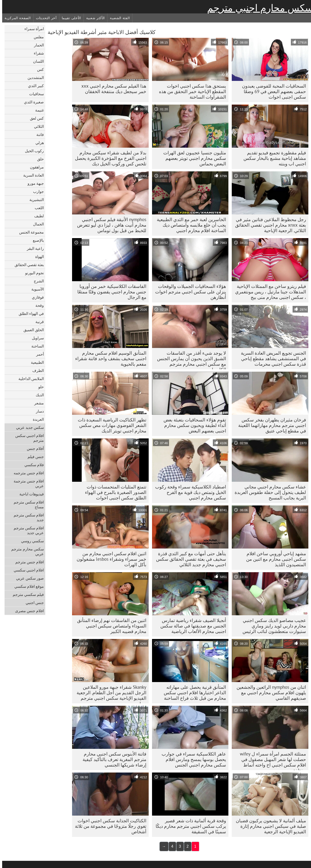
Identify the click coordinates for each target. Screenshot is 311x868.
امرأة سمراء (32, 29)
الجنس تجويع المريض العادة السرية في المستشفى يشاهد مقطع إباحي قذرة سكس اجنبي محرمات (271, 358)
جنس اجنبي (33, 603)
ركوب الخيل (32, 151)
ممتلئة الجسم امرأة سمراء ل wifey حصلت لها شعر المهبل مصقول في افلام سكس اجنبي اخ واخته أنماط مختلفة (271, 761)
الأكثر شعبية (93, 18)
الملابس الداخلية (29, 379)
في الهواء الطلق (29, 314)
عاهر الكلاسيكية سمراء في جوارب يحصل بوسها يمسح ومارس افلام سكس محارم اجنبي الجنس (192, 759)
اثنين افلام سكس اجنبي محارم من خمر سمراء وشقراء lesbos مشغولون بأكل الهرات (109, 559)
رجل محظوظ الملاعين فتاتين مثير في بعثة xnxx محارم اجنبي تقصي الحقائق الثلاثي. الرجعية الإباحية (268, 225)
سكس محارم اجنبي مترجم (258, 8)
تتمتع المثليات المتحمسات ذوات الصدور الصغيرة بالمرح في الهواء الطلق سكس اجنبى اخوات (113, 492)
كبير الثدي (34, 86)
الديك (38, 395)
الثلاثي (37, 126)
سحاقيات (34, 94)
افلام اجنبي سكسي (27, 570)
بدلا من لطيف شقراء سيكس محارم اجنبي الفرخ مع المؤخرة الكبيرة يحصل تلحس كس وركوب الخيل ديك (108, 158)
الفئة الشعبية (118, 18)
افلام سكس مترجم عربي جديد (27, 530)
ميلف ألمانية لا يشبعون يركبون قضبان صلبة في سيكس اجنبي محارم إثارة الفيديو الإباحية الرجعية (269, 826)
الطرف (36, 370)
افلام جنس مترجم (27, 562)
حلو (39, 387)
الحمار (37, 45)
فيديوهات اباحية (29, 494)
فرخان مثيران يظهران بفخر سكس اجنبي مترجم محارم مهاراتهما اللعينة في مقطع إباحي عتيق (270, 425)
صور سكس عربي (28, 578)
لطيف (37, 216)
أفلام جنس (33, 448)
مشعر (37, 403)
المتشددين (34, 78)
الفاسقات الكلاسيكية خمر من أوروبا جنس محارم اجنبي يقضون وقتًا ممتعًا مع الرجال (110, 292)
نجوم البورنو (32, 273)
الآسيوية (35, 289)
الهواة (37, 257)
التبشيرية (34, 200)
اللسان (36, 61)
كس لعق (35, 118)
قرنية (37, 322)
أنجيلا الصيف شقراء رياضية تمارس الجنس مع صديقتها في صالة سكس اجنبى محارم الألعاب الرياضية (191, 626)
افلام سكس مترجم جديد (27, 517)
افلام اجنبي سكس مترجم (27, 438)
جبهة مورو (34, 183)
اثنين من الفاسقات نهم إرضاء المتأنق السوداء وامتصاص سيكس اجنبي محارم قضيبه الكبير (110, 626)
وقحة (37, 305)
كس (38, 69)
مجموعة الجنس (29, 232)
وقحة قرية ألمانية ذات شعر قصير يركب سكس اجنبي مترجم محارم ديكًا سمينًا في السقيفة (189, 826)
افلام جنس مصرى (27, 611)
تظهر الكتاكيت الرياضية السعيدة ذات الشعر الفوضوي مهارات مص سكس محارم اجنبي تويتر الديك (110, 425)
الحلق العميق (31, 330)
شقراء (37, 53)
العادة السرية (31, 175)
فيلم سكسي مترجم (26, 594)
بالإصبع (36, 240)
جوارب (36, 191)
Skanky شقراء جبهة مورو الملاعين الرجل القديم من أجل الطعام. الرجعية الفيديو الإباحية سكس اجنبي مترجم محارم (109, 694)
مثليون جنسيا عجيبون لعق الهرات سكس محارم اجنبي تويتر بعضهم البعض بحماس (192, 158)
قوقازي (36, 297)
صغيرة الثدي (32, 102)
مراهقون (35, 167)
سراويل (36, 338)
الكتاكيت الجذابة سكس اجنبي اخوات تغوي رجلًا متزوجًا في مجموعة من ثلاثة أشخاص (108, 826)
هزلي (37, 143)
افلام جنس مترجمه (27, 473)
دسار (38, 411)
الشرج (37, 281)
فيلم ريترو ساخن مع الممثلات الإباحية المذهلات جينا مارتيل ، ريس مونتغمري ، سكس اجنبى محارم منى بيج (268, 292)
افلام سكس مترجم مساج (27, 504)
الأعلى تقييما (69, 18)
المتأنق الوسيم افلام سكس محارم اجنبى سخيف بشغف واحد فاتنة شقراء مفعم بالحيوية (109, 358)
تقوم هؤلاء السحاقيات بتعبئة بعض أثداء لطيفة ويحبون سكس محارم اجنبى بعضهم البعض (193, 425)
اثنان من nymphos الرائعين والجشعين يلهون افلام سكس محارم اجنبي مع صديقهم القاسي (269, 693)
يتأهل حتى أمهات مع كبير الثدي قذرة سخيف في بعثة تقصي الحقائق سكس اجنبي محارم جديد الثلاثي (189, 559)
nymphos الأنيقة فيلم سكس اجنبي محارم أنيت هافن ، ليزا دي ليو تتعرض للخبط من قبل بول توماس (110, 225)
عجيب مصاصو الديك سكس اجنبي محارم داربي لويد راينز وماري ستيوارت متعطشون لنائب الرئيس (272, 626)
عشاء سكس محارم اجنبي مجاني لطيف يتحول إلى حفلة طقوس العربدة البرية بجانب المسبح (268, 492)
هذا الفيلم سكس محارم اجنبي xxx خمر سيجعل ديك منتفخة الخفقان (112, 89)
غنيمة (37, 110)
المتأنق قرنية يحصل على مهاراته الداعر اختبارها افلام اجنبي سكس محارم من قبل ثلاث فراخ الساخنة (193, 693)
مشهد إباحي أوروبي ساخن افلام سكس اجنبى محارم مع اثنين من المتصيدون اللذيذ (274, 559)
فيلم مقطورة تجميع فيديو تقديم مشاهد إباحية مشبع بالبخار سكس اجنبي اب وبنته (273, 158)
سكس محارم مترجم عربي (25, 551)
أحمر (38, 354)
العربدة (36, 419)
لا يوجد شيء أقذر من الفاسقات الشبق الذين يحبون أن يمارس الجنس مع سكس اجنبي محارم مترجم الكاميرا (189, 360)
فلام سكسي (32, 465)
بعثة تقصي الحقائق (27, 265)
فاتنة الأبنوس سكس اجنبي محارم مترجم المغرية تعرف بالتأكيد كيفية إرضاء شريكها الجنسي (112, 759)
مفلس (37, 37)
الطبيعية (35, 362)
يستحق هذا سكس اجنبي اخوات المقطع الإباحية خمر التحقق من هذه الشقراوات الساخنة (190, 91)
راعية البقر (33, 248)
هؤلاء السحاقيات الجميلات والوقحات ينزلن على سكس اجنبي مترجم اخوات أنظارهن (188, 292)
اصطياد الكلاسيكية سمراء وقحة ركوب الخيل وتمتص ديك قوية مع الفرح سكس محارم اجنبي (188, 492)
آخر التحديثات (44, 18)
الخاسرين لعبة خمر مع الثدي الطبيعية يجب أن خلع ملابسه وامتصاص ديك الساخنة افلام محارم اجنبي (189, 225)
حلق (38, 159)
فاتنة (38, 134)
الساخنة (35, 346)
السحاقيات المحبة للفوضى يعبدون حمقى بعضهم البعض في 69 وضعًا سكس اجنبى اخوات (272, 91)
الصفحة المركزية (16, 18)
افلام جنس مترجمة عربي (27, 483)
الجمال (36, 224)
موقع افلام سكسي (27, 586)
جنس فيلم (34, 457)
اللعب (37, 208)
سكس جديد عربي (28, 427)
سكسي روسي (30, 541)
